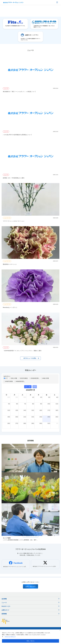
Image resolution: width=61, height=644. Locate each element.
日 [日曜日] (6, 395)
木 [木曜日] (39, 395)
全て (6, 378)
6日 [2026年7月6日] (17, 404)
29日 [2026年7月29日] (33, 423)
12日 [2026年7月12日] (9, 410)
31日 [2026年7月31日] (49, 423)
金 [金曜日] (47, 395)
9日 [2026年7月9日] (41, 404)
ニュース (30, 603)
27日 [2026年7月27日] (17, 423)
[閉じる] (60, 630)
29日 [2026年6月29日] (17, 397)
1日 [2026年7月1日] (33, 397)
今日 (35, 387)
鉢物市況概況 (8, 381)
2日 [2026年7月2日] (41, 397)
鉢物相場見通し (20, 381)
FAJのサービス (30, 606)
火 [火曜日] (22, 395)
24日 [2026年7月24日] (49, 417)
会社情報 (30, 599)
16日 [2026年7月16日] (41, 410)
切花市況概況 (23, 378)
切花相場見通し (34, 378)
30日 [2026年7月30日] (41, 423)
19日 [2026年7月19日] (9, 417)
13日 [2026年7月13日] (17, 410)
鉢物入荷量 (45, 378)
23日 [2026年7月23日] (41, 417)
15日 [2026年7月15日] (33, 410)
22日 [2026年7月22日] (33, 417)
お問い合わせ (30, 587)
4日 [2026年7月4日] (57, 397)
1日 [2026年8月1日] (57, 423)
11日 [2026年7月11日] (57, 404)
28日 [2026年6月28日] (9, 397)
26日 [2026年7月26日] (9, 423)
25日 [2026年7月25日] (57, 417)
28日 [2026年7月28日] (25, 423)
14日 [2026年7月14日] (25, 410)
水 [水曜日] (30, 395)
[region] (30, 637)
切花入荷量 (13, 378)
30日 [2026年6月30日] (25, 397)
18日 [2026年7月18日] (57, 410)
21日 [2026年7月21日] (25, 417)
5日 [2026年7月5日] (9, 404)
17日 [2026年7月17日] (49, 410)
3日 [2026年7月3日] (49, 397)
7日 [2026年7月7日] (25, 404)
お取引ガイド (30, 610)
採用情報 (30, 614)
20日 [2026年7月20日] (17, 417)
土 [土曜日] (55, 395)
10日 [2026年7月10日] (49, 404)
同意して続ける (30, 641)
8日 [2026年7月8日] (33, 404)
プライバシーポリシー (10, 637)
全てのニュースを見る (31, 358)
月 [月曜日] (14, 395)
